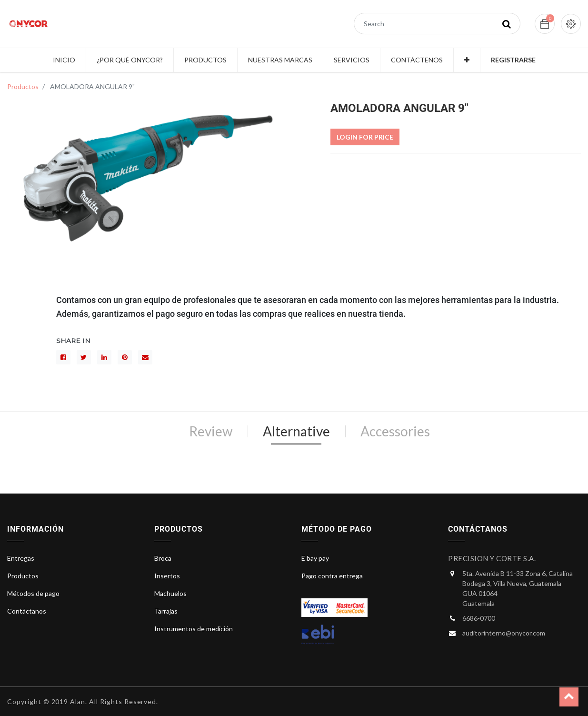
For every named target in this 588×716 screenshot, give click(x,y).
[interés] (125, 357)
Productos (23, 86)
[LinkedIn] (104, 357)
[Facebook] (63, 357)
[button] (467, 60)
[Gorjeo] (84, 357)
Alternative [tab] (296, 431)
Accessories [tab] (395, 431)
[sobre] (145, 357)
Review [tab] (211, 431)
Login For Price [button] (365, 137)
